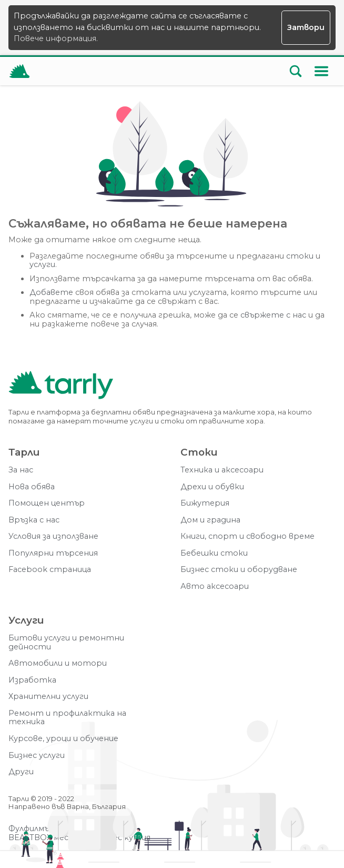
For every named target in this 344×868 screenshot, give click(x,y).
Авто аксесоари (215, 586)
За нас (21, 470)
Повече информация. (56, 38)
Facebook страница (50, 570)
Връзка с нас (34, 520)
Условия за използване (53, 536)
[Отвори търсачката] (296, 71)
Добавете (51, 293)
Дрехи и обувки (212, 487)
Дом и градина (210, 520)
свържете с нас (273, 315)
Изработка (32, 680)
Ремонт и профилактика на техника (67, 718)
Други (21, 772)
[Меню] (321, 71)
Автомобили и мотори (58, 663)
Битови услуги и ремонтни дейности (66, 642)
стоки (300, 256)
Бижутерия (205, 503)
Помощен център (47, 503)
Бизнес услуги (37, 756)
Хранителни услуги (48, 697)
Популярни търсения (53, 553)
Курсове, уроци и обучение (63, 739)
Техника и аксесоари (222, 470)
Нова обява (32, 487)
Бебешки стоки (214, 553)
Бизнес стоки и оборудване (239, 570)
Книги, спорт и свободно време (247, 536)
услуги (42, 265)
